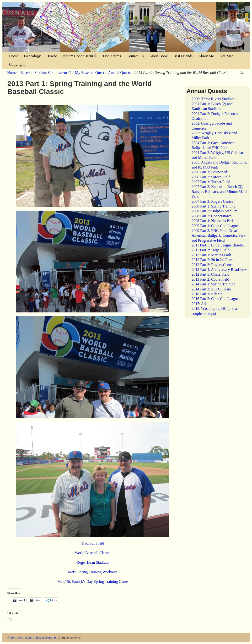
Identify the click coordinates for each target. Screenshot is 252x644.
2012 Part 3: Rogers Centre (212, 265)
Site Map (226, 56)
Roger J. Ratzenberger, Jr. (41, 637)
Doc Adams (112, 56)
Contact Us (135, 56)
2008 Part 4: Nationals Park (213, 221)
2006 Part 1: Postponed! (210, 172)
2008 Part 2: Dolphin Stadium (214, 211)
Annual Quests (119, 73)
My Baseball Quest (90, 73)
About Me (206, 56)
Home (14, 56)
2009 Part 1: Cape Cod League (215, 226)
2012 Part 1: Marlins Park (211, 255)
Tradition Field (93, 543)
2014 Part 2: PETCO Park (211, 289)
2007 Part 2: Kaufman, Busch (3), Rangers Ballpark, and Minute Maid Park (219, 191)
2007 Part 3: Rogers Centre (212, 201)
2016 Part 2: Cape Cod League (215, 299)
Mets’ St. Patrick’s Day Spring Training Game (93, 581)
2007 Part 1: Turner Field (211, 182)
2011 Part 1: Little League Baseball (219, 245)
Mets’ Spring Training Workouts (93, 572)
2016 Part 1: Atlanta (207, 294)
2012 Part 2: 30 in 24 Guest (213, 260)
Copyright (17, 64)
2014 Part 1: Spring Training (213, 284)
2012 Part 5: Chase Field (210, 274)
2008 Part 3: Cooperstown (212, 216)
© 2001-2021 (16, 637)
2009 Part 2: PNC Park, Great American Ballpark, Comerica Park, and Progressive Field (219, 235)
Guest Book (159, 56)
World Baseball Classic (93, 553)
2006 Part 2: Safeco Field (211, 177)
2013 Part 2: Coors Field (210, 279)
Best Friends (183, 56)
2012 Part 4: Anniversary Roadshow (219, 270)
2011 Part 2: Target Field (211, 250)
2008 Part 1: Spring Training (213, 206)
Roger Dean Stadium (93, 562)
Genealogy (32, 56)
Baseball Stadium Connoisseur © (72, 56)
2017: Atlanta (202, 304)
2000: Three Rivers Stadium (213, 99)
